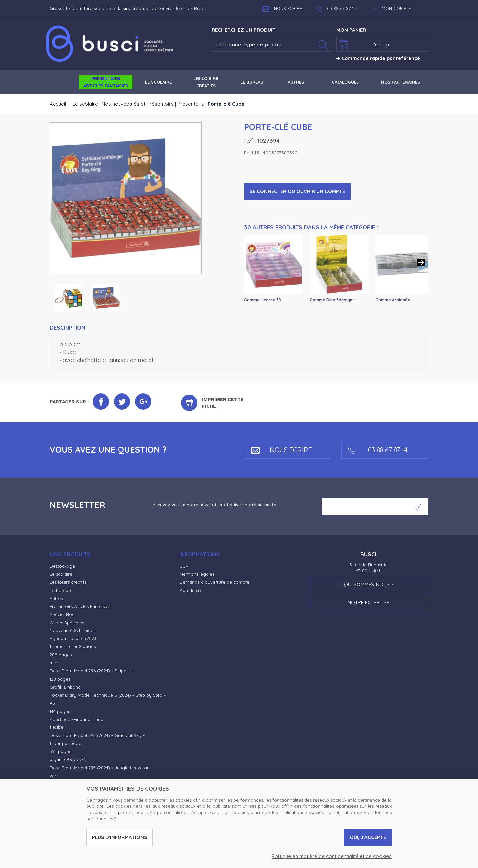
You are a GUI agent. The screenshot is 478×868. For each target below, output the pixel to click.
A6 (52, 703)
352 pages (60, 751)
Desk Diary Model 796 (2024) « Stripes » (91, 671)
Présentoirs (191, 104)
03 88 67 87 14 (378, 450)
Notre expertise (368, 602)
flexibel (57, 727)
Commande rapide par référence (378, 58)
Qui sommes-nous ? (369, 584)
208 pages (61, 655)
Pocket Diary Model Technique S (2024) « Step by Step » (108, 695)
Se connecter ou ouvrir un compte (297, 191)
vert (54, 776)
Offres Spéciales (67, 623)
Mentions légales (197, 574)
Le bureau (60, 590)
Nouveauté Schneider (72, 630)
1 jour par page (66, 743)
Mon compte (396, 8)
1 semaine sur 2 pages (73, 646)
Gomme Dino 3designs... (334, 300)
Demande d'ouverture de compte (214, 582)
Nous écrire (282, 8)
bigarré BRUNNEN (68, 759)
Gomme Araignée (393, 300)
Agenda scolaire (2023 (73, 638)
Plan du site (191, 590)
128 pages (60, 679)
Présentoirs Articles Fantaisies (80, 606)
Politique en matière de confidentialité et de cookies (332, 856)
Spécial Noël (63, 614)
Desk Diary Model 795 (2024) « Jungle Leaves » (99, 768)
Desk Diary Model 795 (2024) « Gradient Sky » (97, 735)
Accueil (58, 104)
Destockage (62, 566)
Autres (56, 598)
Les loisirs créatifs (68, 582)
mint (54, 663)
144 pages (60, 711)
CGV (184, 566)
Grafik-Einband (65, 687)
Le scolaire (85, 104)
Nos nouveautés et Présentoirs (138, 104)
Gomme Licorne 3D (263, 300)
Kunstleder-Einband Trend (77, 719)
